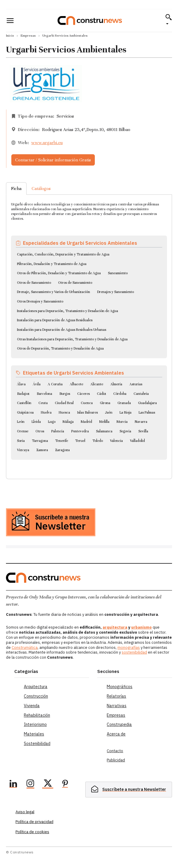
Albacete (76, 384)
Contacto (115, 751)
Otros (40, 431)
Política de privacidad (34, 822)
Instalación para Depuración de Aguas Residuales (55, 320)
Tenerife (62, 441)
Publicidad (116, 760)
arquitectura (115, 627)
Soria (21, 441)
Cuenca (87, 403)
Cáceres (83, 394)
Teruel (80, 441)
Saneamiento (118, 273)
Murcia (122, 422)
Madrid (86, 422)
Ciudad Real (64, 403)
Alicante (97, 384)
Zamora (42, 450)
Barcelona (44, 394)
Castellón (24, 403)
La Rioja (126, 412)
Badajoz (23, 394)
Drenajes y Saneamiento (116, 292)
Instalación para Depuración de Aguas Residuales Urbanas (62, 330)
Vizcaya (23, 450)
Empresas (28, 36)
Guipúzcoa (25, 412)
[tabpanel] (89, 330)
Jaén (109, 412)
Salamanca (104, 431)
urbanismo (141, 627)
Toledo (98, 441)
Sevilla (143, 431)
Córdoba (120, 394)
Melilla (104, 422)
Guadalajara (147, 403)
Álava (21, 384)
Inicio (10, 36)
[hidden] (129, 790)
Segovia (125, 431)
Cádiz (102, 394)
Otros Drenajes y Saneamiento (40, 301)
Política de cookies (32, 832)
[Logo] (90, 20)
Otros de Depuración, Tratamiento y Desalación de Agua (60, 348)
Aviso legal (25, 812)
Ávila (37, 384)
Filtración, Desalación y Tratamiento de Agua (52, 264)
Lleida (36, 422)
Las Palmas (147, 412)
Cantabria (141, 394)
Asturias (136, 384)
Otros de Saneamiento (34, 283)
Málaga (68, 422)
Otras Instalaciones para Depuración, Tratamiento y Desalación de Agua (72, 339)
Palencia (58, 431)
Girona (105, 403)
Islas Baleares (88, 412)
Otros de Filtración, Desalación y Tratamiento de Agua (59, 273)
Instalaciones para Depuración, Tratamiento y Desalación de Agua (68, 311)
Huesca (64, 412)
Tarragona (40, 441)
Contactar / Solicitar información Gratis (53, 160)
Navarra (141, 422)
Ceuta (43, 403)
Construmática (25, 648)
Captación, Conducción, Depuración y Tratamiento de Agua (63, 254)
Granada (124, 403)
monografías (129, 648)
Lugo (52, 422)
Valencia (116, 441)
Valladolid (137, 441)
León (21, 422)
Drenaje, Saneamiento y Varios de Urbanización (54, 292)
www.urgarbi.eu (47, 143)
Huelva (46, 412)
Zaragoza (62, 450)
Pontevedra (80, 431)
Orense (23, 431)
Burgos (65, 394)
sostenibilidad (134, 652)
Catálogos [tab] (41, 188)
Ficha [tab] (16, 188)
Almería (116, 384)
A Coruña (55, 384)
